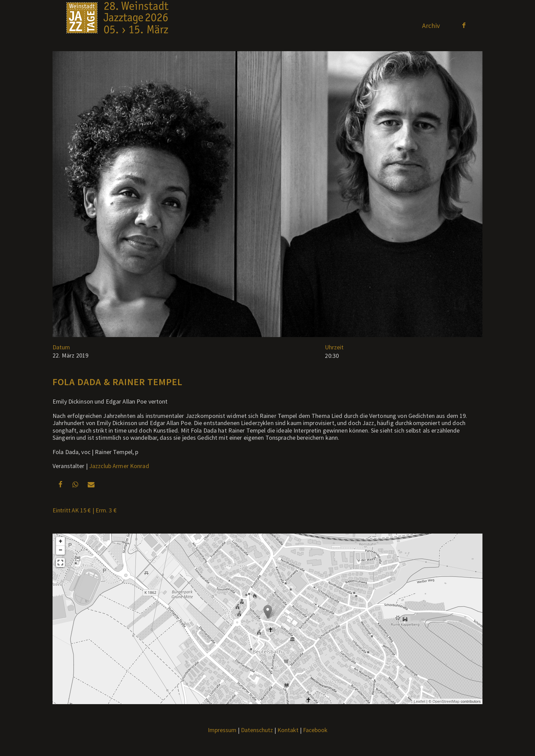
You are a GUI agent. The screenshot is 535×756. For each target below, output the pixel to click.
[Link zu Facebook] (464, 25)
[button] (60, 484)
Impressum (222, 730)
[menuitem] (431, 26)
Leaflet (420, 701)
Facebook (315, 730)
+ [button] (61, 541)
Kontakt (288, 730)
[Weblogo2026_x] (117, 26)
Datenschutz (257, 730)
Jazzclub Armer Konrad (119, 466)
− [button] (61, 550)
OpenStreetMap (446, 701)
